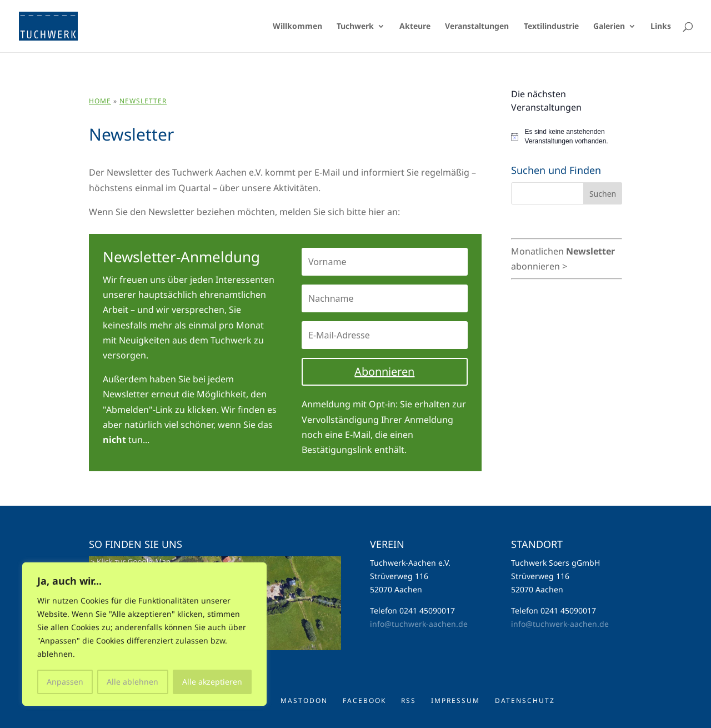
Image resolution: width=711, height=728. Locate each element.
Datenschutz (525, 700)
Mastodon (304, 700)
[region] (144, 634)
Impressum (455, 700)
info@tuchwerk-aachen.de (419, 624)
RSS (409, 700)
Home (100, 101)
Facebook (364, 700)
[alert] (567, 136)
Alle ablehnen (132, 682)
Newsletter (143, 101)
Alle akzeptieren (212, 682)
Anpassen (65, 682)
